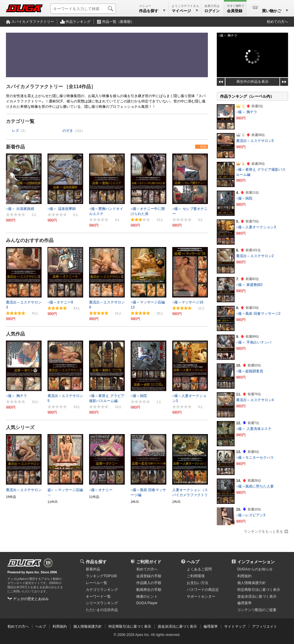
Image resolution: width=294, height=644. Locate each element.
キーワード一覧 (98, 596)
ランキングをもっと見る (263, 531)
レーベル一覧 (97, 583)
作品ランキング (78, 22)
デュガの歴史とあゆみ (31, 599)
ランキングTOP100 (101, 576)
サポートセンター (201, 596)
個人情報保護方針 (252, 583)
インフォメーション (256, 562)
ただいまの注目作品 (102, 610)
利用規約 (244, 576)
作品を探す (96, 562)
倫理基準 (244, 603)
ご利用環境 (196, 576)
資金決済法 (257, 596)
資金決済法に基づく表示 (177, 626)
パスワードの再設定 (203, 590)
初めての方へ (277, 22)
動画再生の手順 (149, 590)
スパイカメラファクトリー (33, 22)
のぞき (68, 131)
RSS (203, 147)
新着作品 (15, 147)
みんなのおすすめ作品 (30, 240)
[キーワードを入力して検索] (83, 9)
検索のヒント (147, 596)
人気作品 (15, 334)
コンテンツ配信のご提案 (257, 610)
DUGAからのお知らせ (255, 569)
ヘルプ (193, 562)
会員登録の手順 (149, 576)
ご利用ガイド (149, 562)
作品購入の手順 (149, 583)
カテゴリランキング (102, 590)
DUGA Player (147, 603)
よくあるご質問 (199, 569)
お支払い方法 (197, 583)
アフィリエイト (265, 626)
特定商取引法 (259, 590)
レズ (15, 131)
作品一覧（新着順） (118, 22)
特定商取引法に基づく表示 (130, 626)
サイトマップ (235, 626)
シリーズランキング (102, 603)
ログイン (212, 11)
